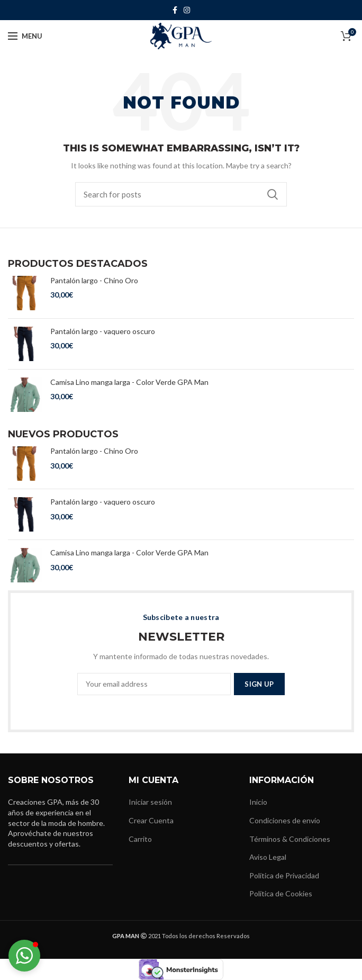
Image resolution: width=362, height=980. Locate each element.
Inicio (258, 802)
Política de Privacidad (284, 875)
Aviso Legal (268, 857)
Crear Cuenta (151, 820)
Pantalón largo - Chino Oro (94, 280)
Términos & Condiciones (290, 839)
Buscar (273, 194)
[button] (24, 956)
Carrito (140, 839)
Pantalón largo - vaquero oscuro (103, 331)
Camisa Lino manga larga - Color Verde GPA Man (129, 382)
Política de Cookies (281, 893)
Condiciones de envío (285, 820)
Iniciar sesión (150, 802)
